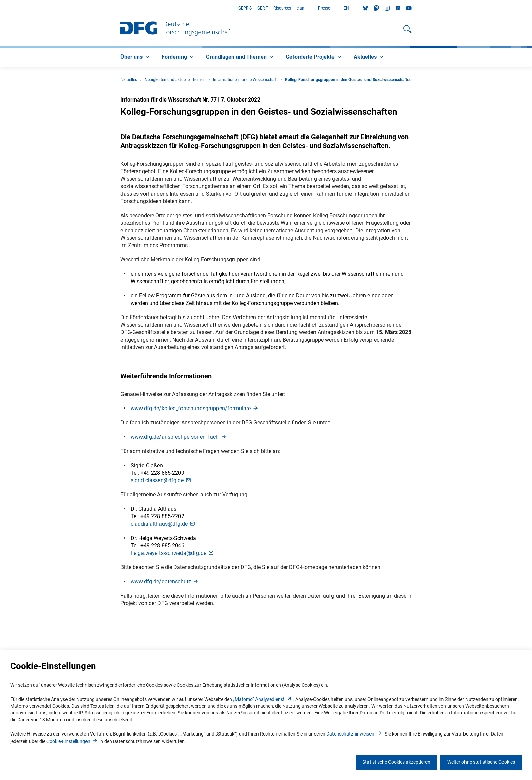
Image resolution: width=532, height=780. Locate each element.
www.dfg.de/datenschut (165, 582)
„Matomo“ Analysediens (263, 699)
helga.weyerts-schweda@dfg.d (173, 553)
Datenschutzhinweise (354, 734)
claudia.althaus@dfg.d (163, 524)
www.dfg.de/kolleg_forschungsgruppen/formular (195, 408)
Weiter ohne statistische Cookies (481, 762)
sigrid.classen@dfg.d (161, 480)
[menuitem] (136, 57)
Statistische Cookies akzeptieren (396, 762)
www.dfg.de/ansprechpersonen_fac (179, 437)
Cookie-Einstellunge (72, 741)
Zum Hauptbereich (0, 8)
